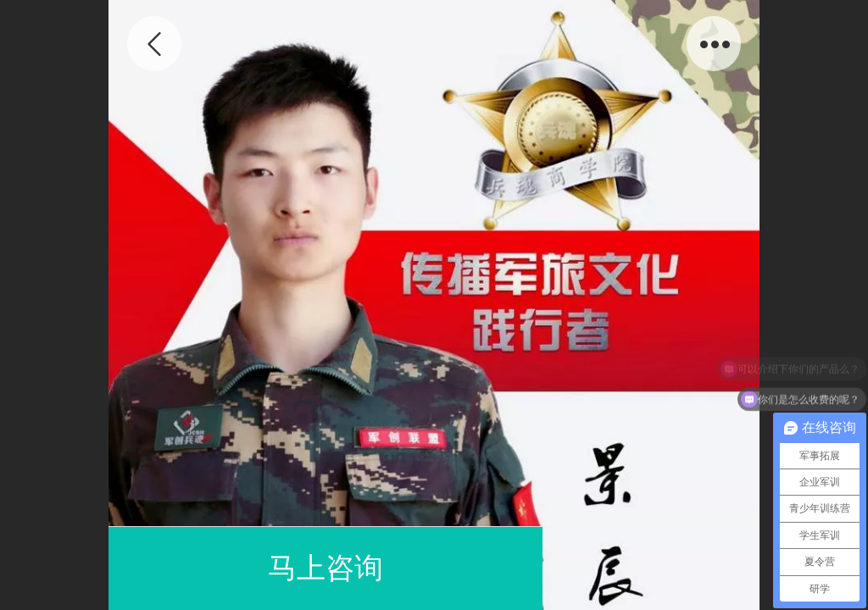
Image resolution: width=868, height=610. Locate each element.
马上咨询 (325, 568)
